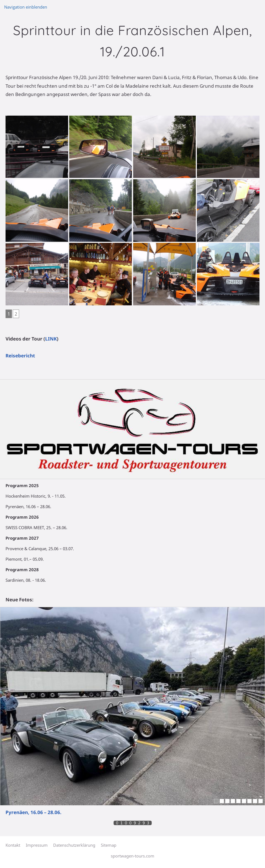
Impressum (37, 845)
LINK (51, 339)
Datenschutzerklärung (74, 845)
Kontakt (13, 845)
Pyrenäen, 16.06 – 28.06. (34, 812)
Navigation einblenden (26, 7)
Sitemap (109, 845)
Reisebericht (20, 356)
